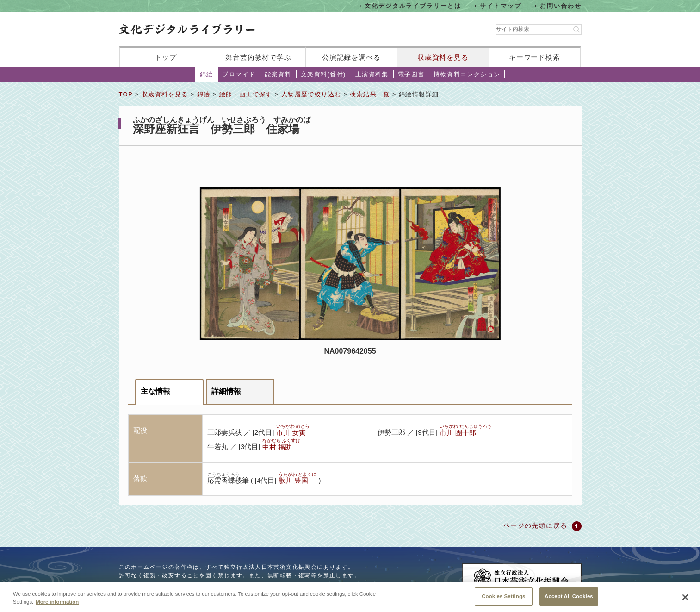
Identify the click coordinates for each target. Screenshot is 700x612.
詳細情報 (226, 391)
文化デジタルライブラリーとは (413, 6)
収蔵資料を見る (443, 57)
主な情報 (155, 391)
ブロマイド (239, 74)
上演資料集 (372, 74)
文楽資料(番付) (323, 74)
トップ (166, 57)
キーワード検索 (535, 57)
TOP (126, 94)
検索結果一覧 (370, 94)
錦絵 (207, 74)
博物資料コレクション (467, 74)
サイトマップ (501, 6)
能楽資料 (278, 74)
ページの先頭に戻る (536, 525)
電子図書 (411, 74)
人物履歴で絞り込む (311, 94)
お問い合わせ (561, 6)
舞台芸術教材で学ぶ (258, 57)
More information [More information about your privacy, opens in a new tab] (57, 608)
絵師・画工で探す (246, 94)
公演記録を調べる (351, 57)
